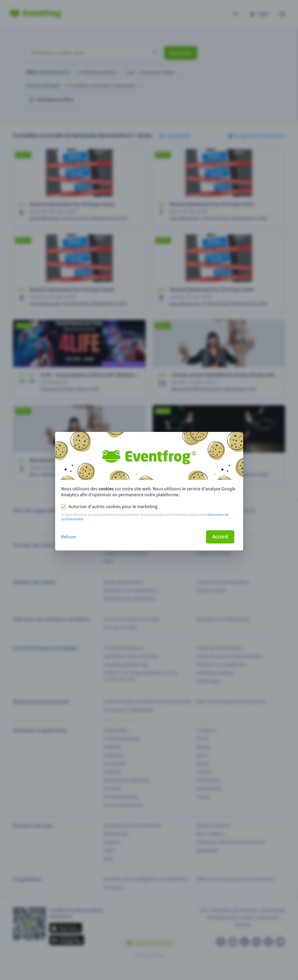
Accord (220, 537)
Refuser (69, 537)
